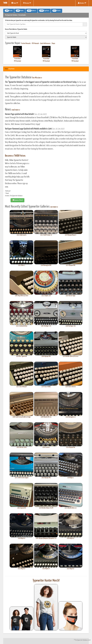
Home (6, 69)
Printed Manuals (26, 43)
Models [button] (20, 11)
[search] (46, 33)
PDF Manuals (35, 43)
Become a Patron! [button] (17, 200)
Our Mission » (37, 78)
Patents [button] (57, 11)
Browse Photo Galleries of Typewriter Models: (16, 29)
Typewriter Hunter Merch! (46, 581)
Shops (53, 43)
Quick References (45, 43)
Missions (27, 3)
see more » (54, 207)
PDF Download (17, 61)
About (15, 3)
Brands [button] (9, 11)
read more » (16, 110)
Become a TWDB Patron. (15, 156)
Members (82, 3)
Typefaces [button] (44, 11)
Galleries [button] (31, 11)
